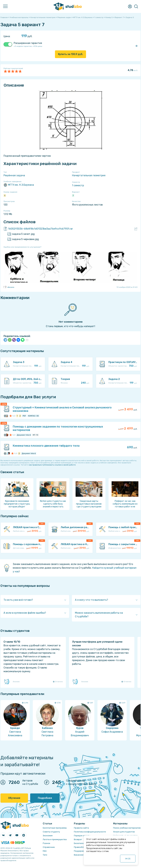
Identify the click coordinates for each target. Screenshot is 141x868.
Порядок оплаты (82, 836)
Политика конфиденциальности (90, 832)
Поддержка (80, 851)
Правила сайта (81, 828)
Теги (45, 855)
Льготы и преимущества (55, 839)
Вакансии (79, 855)
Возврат (78, 839)
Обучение (14, 798)
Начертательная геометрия (89, 175)
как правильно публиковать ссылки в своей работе (52, 465)
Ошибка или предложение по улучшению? (22, 247)
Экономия (48, 836)
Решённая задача (14, 175)
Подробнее (45, 798)
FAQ (45, 851)
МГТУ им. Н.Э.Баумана (19, 185)
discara (9, 287)
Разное (46, 843)
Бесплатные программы (55, 828)
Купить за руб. (70, 54)
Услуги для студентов (124, 832)
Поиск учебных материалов (127, 828)
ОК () (128, 859)
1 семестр (78, 185)
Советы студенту (51, 832)
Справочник (49, 847)
